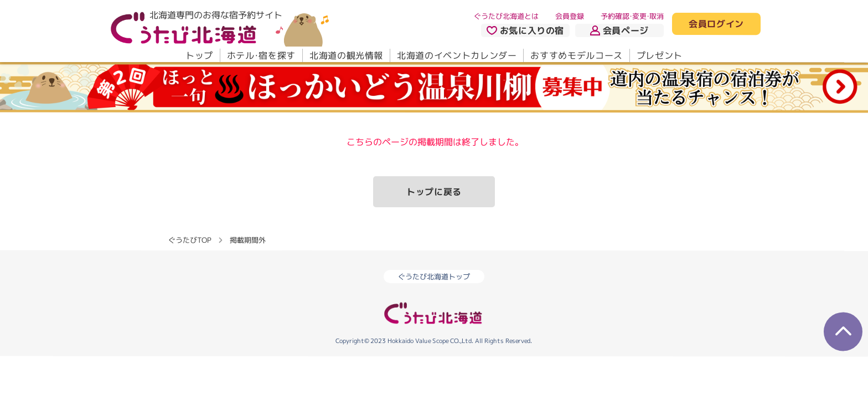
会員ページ (619, 30)
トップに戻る (434, 192)
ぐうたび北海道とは (506, 16)
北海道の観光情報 (346, 55)
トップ (199, 55)
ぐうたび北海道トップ (434, 277)
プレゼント (660, 55)
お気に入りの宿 (525, 30)
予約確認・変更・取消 (632, 16)
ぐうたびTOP (190, 239)
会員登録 (570, 16)
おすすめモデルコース (576, 55)
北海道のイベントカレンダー (457, 55)
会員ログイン (716, 24)
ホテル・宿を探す (261, 55)
